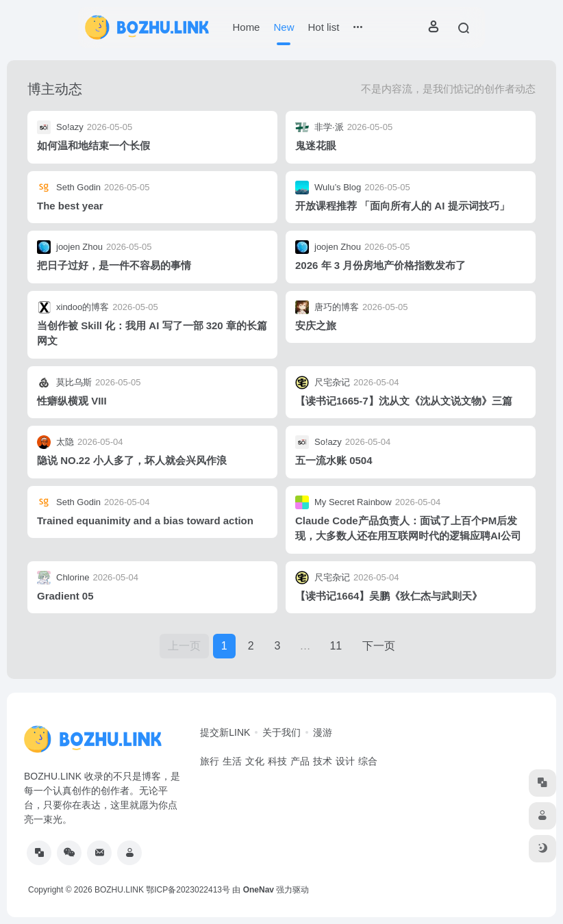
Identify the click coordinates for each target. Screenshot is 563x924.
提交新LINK (225, 732)
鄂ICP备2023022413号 (188, 890)
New (284, 27)
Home (246, 27)
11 (336, 646)
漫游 (323, 732)
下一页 (379, 646)
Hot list (323, 27)
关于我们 (281, 732)
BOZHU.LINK (119, 890)
